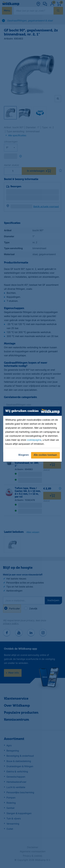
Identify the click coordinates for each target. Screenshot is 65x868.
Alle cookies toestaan (45, 455)
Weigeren (24, 455)
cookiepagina (34, 440)
